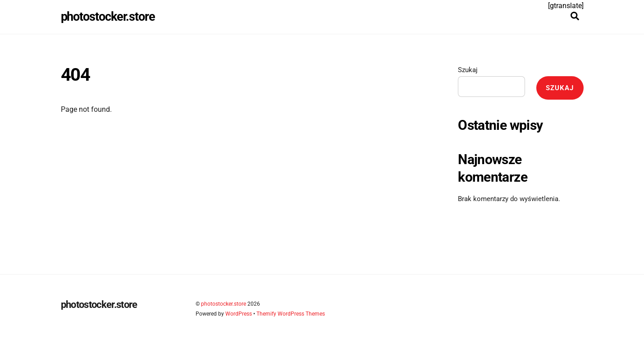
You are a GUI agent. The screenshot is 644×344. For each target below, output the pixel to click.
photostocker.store (224, 304)
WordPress (239, 314)
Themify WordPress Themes (291, 314)
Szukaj (468, 70)
